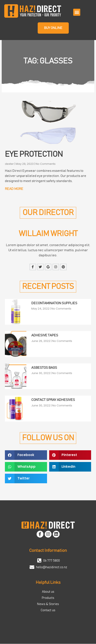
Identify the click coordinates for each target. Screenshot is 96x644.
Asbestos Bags (44, 368)
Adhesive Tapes (45, 336)
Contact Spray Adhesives (53, 400)
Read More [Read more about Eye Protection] (14, 189)
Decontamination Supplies (54, 303)
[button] (77, 12)
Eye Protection (34, 155)
